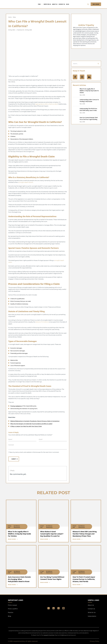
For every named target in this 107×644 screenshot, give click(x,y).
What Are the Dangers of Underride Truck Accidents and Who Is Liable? (31, 424)
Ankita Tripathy (86, 25)
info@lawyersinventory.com (68, 635)
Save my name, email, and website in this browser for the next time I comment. (34, 452)
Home (10, 17)
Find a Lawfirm (13, 609)
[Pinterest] (63, 608)
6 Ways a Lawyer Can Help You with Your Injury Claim (26, 426)
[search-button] (88, 4)
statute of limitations (42, 322)
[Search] (98, 64)
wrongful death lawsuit (26, 182)
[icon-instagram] (82, 77)
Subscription (92, 616)
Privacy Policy (94, 641)
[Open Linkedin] (89, 77)
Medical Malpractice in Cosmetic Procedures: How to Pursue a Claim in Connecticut (35, 421)
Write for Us (47, 4)
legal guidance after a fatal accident (47, 104)
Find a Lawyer (12, 605)
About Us (55, 4)
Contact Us (62, 4)
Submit (15, 459)
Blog (68, 4)
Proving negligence (16, 406)
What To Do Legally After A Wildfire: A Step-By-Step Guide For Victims (89, 91)
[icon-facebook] (75, 77)
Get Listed (96, 4)
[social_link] (49, 608)
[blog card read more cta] (20, 539)
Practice (11, 612)
